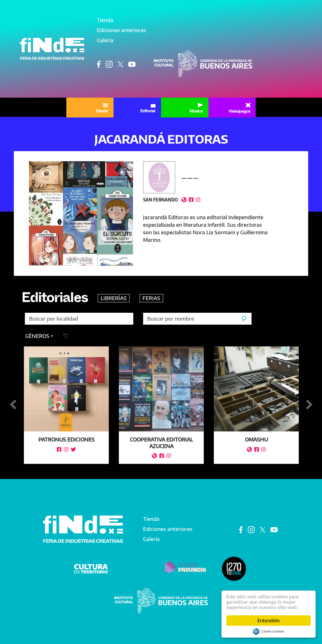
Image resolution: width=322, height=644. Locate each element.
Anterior (13, 405)
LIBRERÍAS (114, 298)
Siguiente (309, 405)
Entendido (269, 621)
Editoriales (55, 300)
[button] (81, 214)
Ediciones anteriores (122, 30)
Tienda (105, 20)
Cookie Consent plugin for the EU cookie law (269, 631)
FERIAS (151, 298)
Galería (105, 40)
